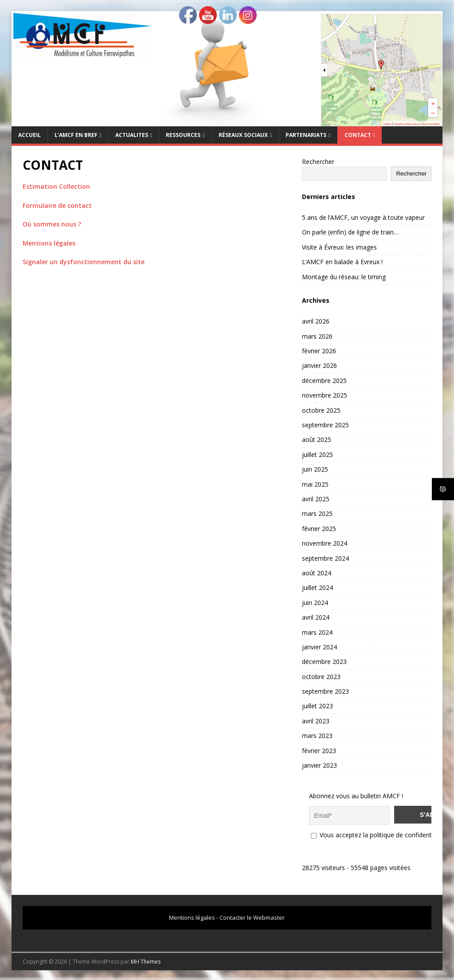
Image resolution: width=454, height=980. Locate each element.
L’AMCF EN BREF (76, 135)
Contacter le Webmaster (252, 916)
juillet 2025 (317, 455)
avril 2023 (316, 721)
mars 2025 (317, 513)
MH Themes (146, 960)
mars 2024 (317, 632)
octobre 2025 (321, 410)
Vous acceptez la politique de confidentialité (378, 834)
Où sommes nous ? (52, 224)
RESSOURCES (183, 135)
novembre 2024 (325, 543)
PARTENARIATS (306, 135)
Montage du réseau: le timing (344, 277)
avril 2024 (316, 617)
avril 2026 (316, 321)
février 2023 (319, 751)
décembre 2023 (324, 662)
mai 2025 (315, 484)
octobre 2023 (321, 677)
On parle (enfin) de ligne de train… (350, 232)
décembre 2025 (324, 381)
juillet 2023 (317, 706)
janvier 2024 (319, 647)
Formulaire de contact (57, 205)
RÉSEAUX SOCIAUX (243, 135)
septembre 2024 (325, 558)
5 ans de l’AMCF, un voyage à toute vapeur (363, 217)
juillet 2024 (317, 588)
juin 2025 (315, 469)
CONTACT (358, 135)
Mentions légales (49, 243)
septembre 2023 (325, 691)
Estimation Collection (56, 186)
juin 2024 (315, 603)
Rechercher (318, 162)
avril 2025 (316, 499)
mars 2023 (317, 736)
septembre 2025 (325, 425)
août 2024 (317, 573)
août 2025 (317, 439)
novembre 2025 (325, 395)
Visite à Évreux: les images (339, 247)
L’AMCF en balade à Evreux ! (342, 262)
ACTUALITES (132, 135)
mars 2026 (317, 336)
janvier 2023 (319, 765)
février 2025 (319, 529)
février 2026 (319, 351)
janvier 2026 (319, 365)
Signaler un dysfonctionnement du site (84, 262)
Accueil (29, 135)
